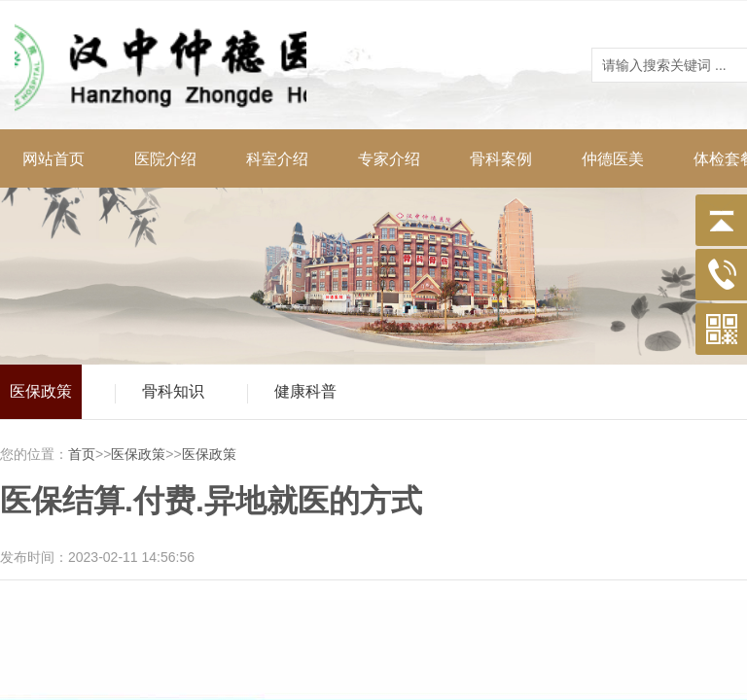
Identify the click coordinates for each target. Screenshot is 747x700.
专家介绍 (389, 159)
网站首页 (53, 159)
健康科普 (305, 391)
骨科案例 (501, 159)
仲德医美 (613, 159)
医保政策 (41, 391)
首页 (82, 454)
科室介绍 (277, 159)
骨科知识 (173, 391)
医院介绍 (165, 159)
